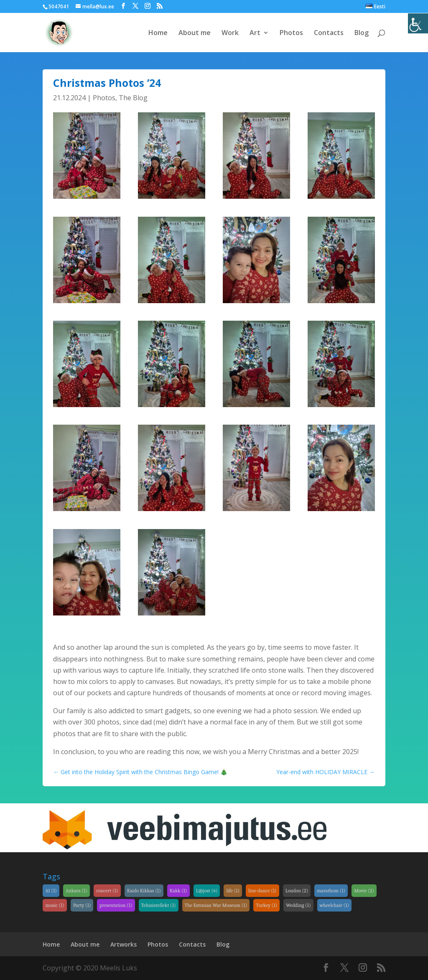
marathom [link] (331, 891)
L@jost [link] (207, 891)
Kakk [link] (178, 891)
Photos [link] (291, 33)
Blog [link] (362, 33)
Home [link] (158, 33)
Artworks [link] (124, 944)
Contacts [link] (329, 33)
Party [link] (82, 905)
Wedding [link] (298, 905)
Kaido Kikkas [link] (144, 891)
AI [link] (51, 891)
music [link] (55, 905)
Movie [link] (364, 891)
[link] (418, 23)
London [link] (297, 891)
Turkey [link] (266, 905)
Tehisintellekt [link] (159, 905)
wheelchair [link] (335, 905)
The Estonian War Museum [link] (216, 905)
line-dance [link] (262, 891)
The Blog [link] (133, 98)
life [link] (233, 891)
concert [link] (107, 891)
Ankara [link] (76, 891)
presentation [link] (116, 905)
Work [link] (230, 33)
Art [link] (255, 33)
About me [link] (195, 33)
